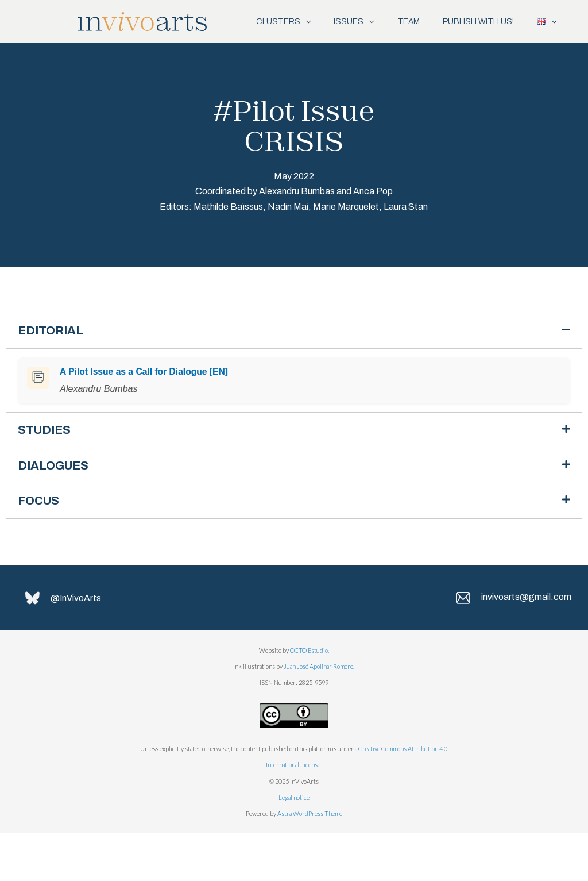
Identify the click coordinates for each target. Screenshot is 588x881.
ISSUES (336, 22)
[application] (282, 22)
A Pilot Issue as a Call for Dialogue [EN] (144, 415)
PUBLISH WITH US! (472, 22)
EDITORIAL (53, 374)
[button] (294, 374)
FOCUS (40, 547)
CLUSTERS (260, 22)
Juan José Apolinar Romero (318, 714)
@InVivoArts (77, 646)
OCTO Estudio (309, 698)
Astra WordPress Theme (310, 862)
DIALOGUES (56, 511)
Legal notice (294, 845)
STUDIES (47, 475)
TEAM (396, 22)
